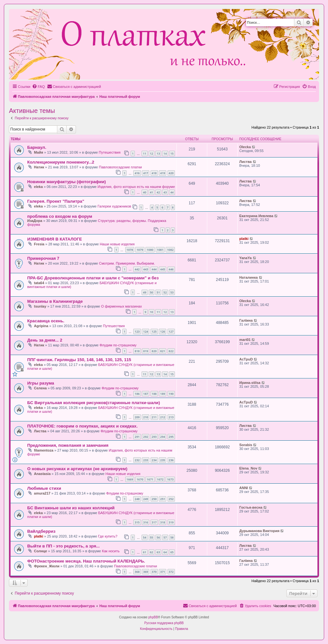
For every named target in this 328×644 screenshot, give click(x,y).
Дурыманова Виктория (259, 531)
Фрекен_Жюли (47, 566)
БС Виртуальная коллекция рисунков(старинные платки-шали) (94, 403)
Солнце (41, 551)
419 (163, 173)
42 (158, 192)
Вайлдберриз (41, 531)
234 (154, 460)
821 (163, 351)
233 (146, 460)
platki (244, 239)
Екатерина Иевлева (256, 216)
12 (152, 153)
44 (172, 192)
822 (171, 351)
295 (171, 437)
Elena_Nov (248, 468)
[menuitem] (38, 87)
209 (137, 417)
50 (152, 292)
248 (137, 499)
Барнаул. (37, 147)
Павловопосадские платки (120, 167)
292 (146, 437)
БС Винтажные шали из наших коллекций (71, 508)
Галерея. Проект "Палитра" (56, 201)
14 (165, 153)
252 (171, 499)
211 (154, 417)
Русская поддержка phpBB (164, 623)
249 (146, 499)
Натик (39, 167)
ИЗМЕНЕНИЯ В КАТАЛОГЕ (55, 239)
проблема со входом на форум (60, 216)
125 (154, 331)
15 (172, 153)
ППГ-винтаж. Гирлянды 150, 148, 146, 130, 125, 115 (79, 360)
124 (146, 331)
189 (163, 394)
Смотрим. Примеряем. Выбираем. (127, 263)
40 (144, 192)
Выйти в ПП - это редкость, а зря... (63, 546)
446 (171, 269)
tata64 (39, 283)
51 (158, 292)
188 (154, 394)
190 (171, 394)
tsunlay (40, 306)
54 (144, 537)
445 (163, 269)
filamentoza (44, 450)
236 (171, 460)
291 (137, 437)
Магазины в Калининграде (55, 301)
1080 (150, 250)
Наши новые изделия (117, 244)
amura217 (42, 493)
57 (165, 537)
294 (163, 437)
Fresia (39, 244)
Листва (246, 162)
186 (137, 394)
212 (163, 417)
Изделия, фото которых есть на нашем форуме (136, 187)
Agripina (41, 326)
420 (171, 173)
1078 (130, 250)
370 (154, 572)
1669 (130, 479)
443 (146, 269)
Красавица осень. (46, 321)
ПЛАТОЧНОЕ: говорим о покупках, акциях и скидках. (82, 426)
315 (137, 522)
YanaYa (246, 258)
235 (163, 460)
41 (152, 192)
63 (158, 552)
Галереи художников (114, 206)
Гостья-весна (251, 507)
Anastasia (42, 474)
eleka (38, 187)
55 (152, 537)
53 (172, 292)
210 (146, 417)
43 (165, 192)
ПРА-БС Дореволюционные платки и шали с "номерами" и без (93, 278)
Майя (39, 152)
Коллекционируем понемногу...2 (61, 162)
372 (171, 572)
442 (137, 269)
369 (146, 572)
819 (146, 351)
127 (171, 331)
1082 (170, 250)
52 (165, 292)
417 (146, 173)
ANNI (244, 488)
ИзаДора (35, 221)
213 (171, 417)
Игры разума (41, 383)
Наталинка (249, 277)
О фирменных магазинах (122, 306)
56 (158, 537)
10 (152, 312)
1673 (170, 479)
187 (146, 394)
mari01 (245, 340)
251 (163, 499)
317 (154, 522)
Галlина (246, 320)
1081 (160, 250)
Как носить (111, 551)
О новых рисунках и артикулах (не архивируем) (77, 469)
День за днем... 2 (45, 340)
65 (172, 552)
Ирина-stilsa (250, 383)
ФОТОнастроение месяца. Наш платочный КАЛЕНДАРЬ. (86, 561)
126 (163, 331)
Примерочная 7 (43, 258)
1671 (150, 479)
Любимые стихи (44, 488)
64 (165, 552)
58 (172, 537)
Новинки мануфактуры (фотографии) (66, 182)
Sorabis (246, 445)
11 (144, 153)
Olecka (245, 147)
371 (163, 572)
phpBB (153, 617)
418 (154, 173)
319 (171, 522)
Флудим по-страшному (118, 345)
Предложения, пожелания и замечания (68, 445)
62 (152, 552)
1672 (160, 479)
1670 (140, 479)
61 (144, 552)
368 (137, 572)
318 (163, 522)
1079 (140, 250)
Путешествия (110, 152)
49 (144, 292)
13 (158, 153)
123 (137, 331)
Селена (40, 388)
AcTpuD (246, 359)
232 (137, 460)
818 (137, 351)
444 (154, 269)
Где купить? (108, 536)
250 (154, 499)
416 (137, 173)
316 (146, 522)
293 (154, 437)
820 (154, 351)
